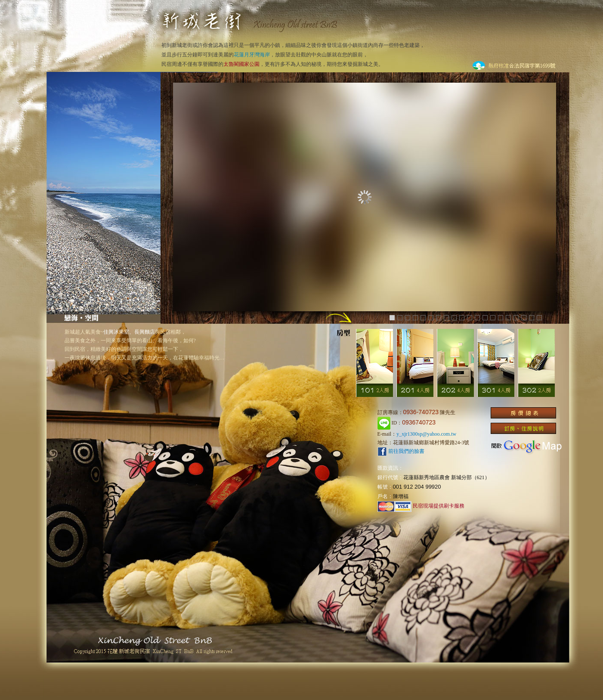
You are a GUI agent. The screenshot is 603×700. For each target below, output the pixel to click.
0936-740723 (421, 412)
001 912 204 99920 (417, 487)
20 (539, 318)
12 (477, 318)
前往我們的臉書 (401, 451)
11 (470, 318)
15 (501, 318)
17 (516, 318)
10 (462, 318)
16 (508, 318)
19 (532, 318)
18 (524, 318)
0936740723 (419, 422)
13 (485, 318)
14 (493, 318)
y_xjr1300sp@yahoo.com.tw (426, 434)
